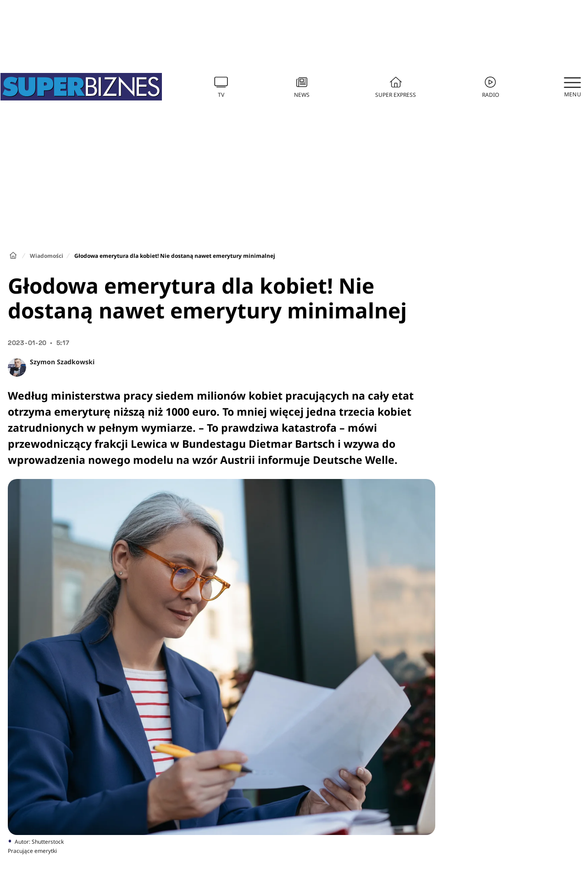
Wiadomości (47, 256)
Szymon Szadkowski (62, 362)
